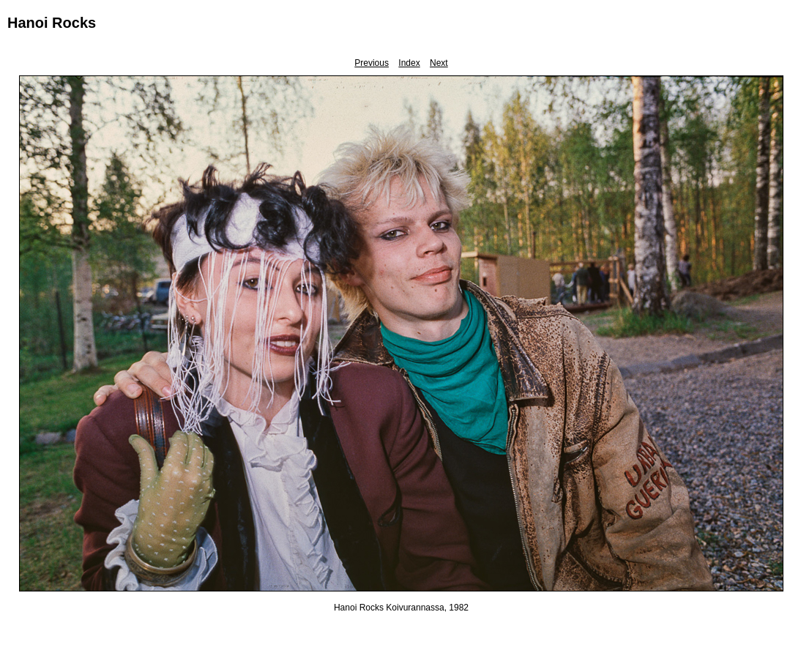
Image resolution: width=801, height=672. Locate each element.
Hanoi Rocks (52, 23)
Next (439, 63)
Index (409, 63)
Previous (372, 63)
